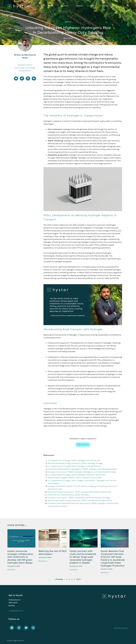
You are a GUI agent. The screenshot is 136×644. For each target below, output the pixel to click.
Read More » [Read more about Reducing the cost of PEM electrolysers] (43, 561)
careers (105, 6)
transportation (25, 71)
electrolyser (19, 68)
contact (80, 6)
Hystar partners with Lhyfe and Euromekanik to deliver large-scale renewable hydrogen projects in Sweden (83, 557)
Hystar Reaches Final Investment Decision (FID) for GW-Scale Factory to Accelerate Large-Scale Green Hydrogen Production (113, 558)
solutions (65, 6)
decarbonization (25, 65)
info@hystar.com (16, 611)
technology (30, 68)
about (51, 6)
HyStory (68, 22)
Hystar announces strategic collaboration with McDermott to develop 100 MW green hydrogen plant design (20, 557)
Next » (79, 579)
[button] (128, 6)
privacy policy (121, 628)
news (93, 6)
